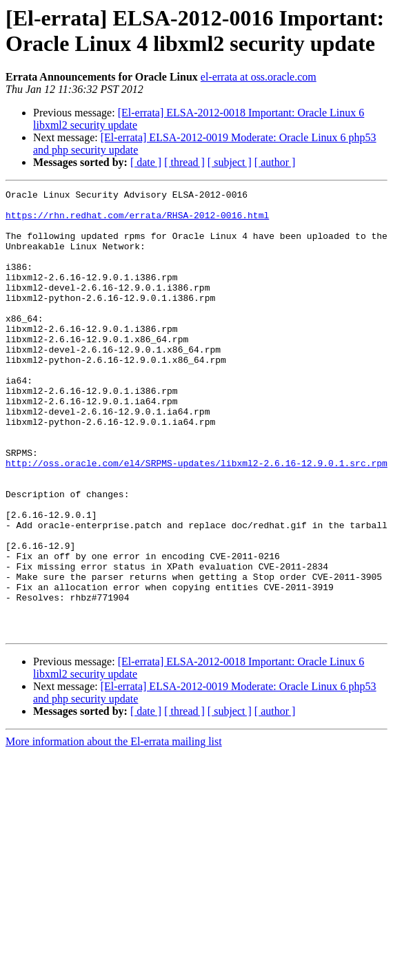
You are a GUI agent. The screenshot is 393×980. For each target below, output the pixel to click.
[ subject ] (230, 162)
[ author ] (275, 162)
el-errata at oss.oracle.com (259, 77)
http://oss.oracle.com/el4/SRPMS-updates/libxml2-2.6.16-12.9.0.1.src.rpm (196, 519)
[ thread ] (184, 162)
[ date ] (146, 162)
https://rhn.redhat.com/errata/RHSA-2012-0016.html (137, 221)
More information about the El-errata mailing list (114, 830)
